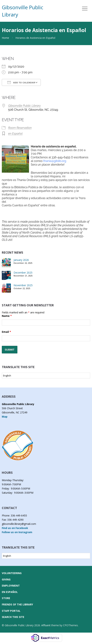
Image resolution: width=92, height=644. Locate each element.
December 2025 (23, 273)
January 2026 (21, 260)
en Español (15, 134)
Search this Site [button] (13, 617)
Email (6, 332)
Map (5, 417)
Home (5, 38)
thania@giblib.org (55, 161)
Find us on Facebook (15, 528)
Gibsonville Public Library (24, 106)
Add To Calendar (21, 82)
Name (7, 316)
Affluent (46, 625)
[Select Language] (46, 376)
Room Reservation (20, 128)
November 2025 (23, 285)
